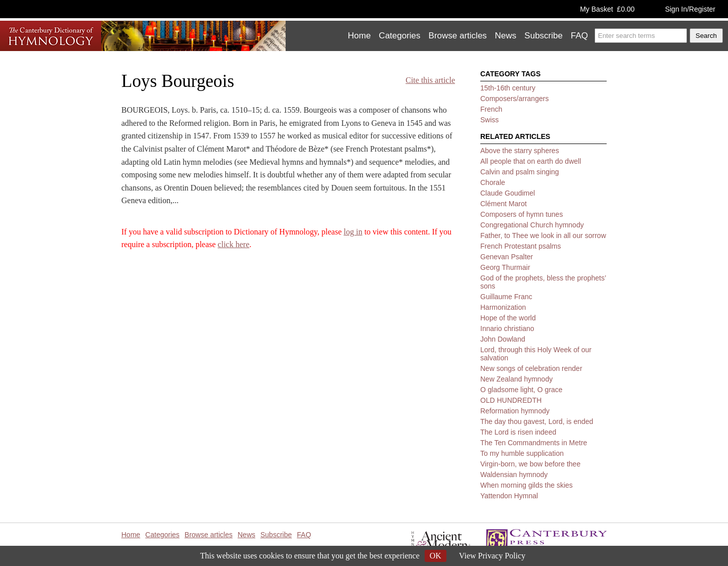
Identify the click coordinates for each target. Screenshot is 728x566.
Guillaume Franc (506, 297)
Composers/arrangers (514, 99)
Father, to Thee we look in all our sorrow (543, 235)
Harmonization (503, 307)
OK (436, 556)
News (506, 36)
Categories (399, 36)
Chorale (493, 182)
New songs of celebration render (531, 368)
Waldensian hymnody (514, 475)
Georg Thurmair (505, 267)
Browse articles (458, 36)
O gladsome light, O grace (521, 390)
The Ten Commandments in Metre (534, 443)
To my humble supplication (522, 453)
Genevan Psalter (507, 257)
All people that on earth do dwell (531, 161)
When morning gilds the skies (527, 485)
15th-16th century (508, 88)
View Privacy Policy (492, 556)
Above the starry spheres (520, 151)
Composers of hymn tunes (521, 214)
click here (234, 244)
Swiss (490, 120)
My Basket (607, 9)
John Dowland (503, 339)
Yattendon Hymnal (509, 496)
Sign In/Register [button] (690, 9)
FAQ (579, 36)
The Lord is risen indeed (518, 432)
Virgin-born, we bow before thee (530, 464)
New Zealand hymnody (516, 379)
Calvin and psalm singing (520, 172)
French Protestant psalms (521, 246)
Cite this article (430, 80)
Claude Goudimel (508, 193)
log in (353, 232)
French (491, 109)
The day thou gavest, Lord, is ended (537, 421)
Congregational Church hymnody (532, 225)
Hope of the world (508, 318)
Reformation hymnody (515, 411)
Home (359, 36)
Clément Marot (504, 204)
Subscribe (543, 36)
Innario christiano (507, 328)
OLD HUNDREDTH (511, 400)
